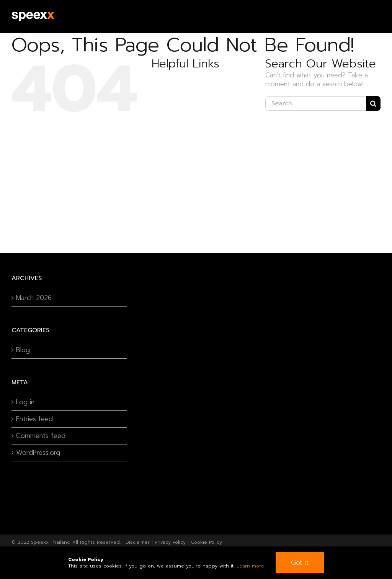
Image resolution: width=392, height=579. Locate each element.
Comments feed (41, 436)
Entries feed (34, 419)
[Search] (373, 103)
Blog (23, 350)
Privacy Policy (170, 542)
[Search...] (316, 103)
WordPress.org (38, 453)
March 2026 (34, 298)
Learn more (250, 566)
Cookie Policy (206, 542)
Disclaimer (138, 542)
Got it (300, 563)
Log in (25, 402)
